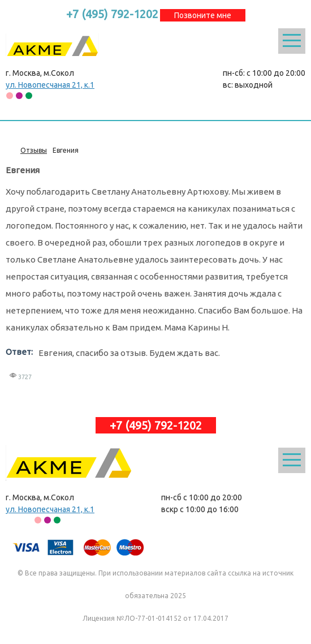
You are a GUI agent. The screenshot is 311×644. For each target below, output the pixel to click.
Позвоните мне (203, 15)
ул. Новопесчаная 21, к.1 (50, 85)
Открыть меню (292, 41)
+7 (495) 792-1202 (112, 14)
